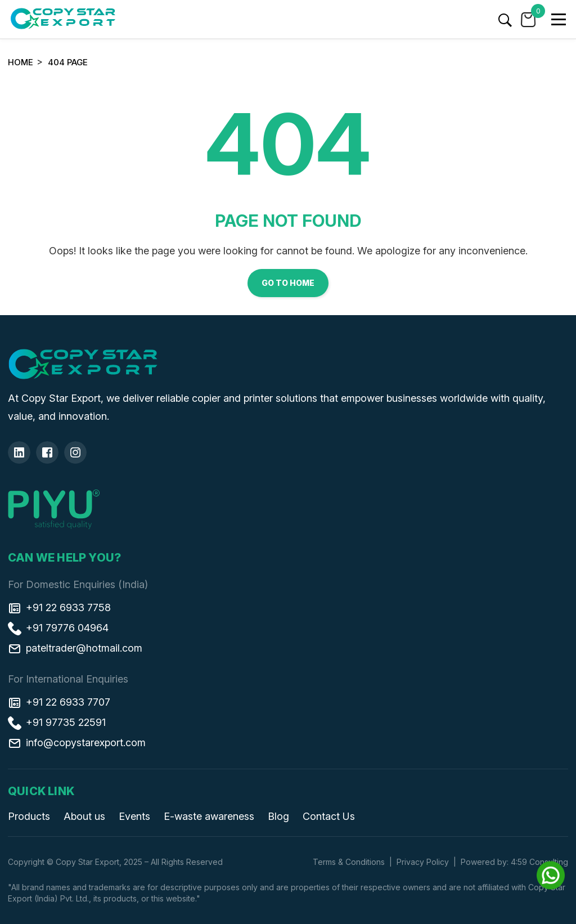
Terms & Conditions (349, 862)
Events (134, 816)
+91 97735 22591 (57, 722)
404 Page (68, 62)
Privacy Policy (423, 862)
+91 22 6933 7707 (59, 702)
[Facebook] (47, 452)
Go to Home (288, 283)
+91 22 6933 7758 (59, 607)
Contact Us (329, 816)
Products (29, 816)
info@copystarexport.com (77, 742)
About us (84, 816)
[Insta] (75, 452)
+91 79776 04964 (58, 627)
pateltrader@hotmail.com (75, 648)
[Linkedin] (19, 452)
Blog (278, 816)
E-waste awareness (209, 816)
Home (21, 62)
